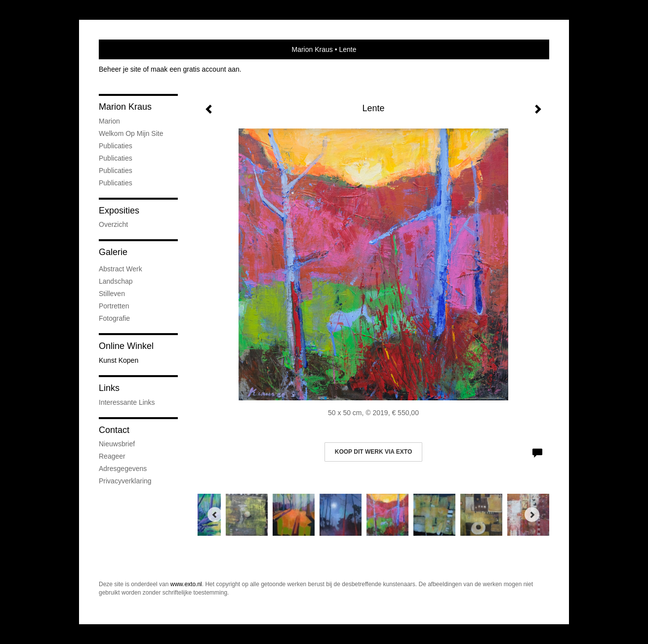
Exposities (119, 211)
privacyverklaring (125, 481)
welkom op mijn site (131, 133)
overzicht (113, 224)
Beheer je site (120, 69)
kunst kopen (119, 360)
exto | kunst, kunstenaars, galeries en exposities (127, 49)
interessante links (127, 402)
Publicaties (116, 146)
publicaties (116, 183)
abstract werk (121, 269)
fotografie (114, 318)
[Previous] (215, 515)
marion (109, 121)
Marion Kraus (312, 49)
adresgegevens (123, 469)
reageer (112, 456)
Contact (114, 430)
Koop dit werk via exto (373, 452)
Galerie (113, 252)
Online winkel (126, 346)
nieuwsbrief (117, 444)
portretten (114, 306)
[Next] (532, 515)
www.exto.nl (186, 584)
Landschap (116, 281)
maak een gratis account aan (195, 69)
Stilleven (112, 294)
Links (109, 388)
